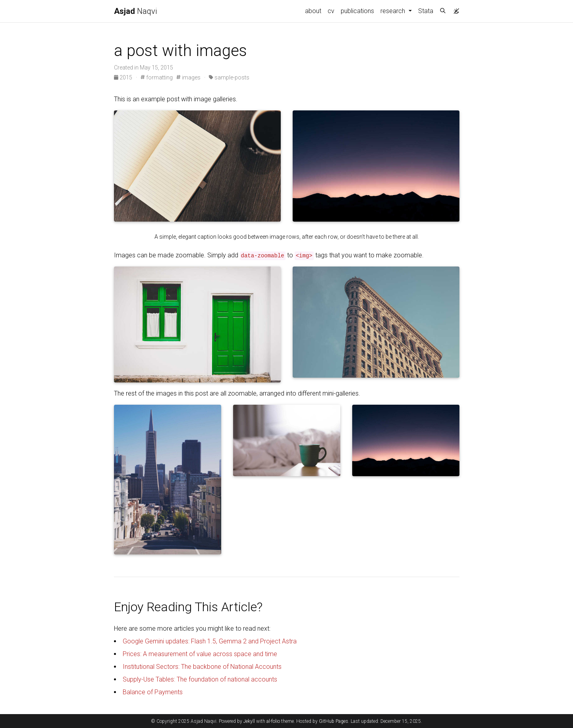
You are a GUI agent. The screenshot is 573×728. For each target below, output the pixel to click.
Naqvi (135, 11)
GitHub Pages (334, 721)
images (188, 77)
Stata (426, 11)
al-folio (273, 721)
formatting (157, 77)
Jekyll (249, 721)
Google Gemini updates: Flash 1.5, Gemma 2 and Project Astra (210, 641)
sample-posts (229, 77)
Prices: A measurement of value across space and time (200, 654)
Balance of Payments (153, 692)
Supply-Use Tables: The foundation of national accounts (200, 679)
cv (331, 11)
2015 (124, 77)
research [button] (394, 11)
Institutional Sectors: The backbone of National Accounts (202, 667)
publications (357, 11)
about (313, 11)
